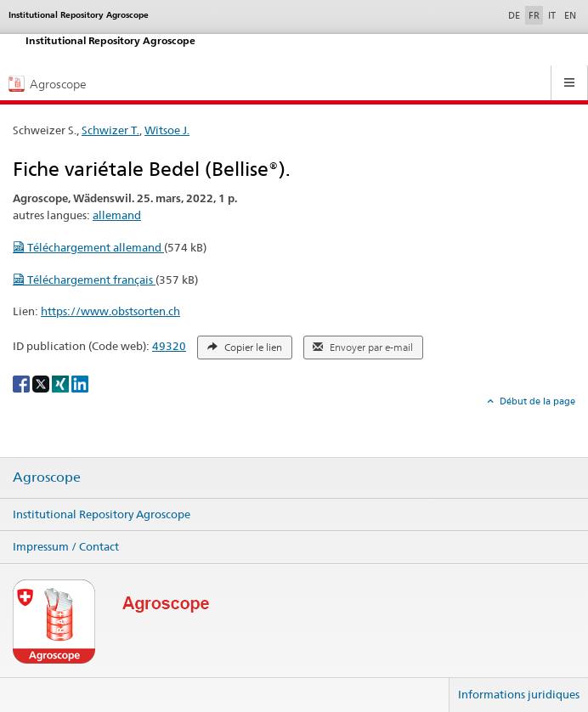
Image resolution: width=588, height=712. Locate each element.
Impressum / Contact (66, 546)
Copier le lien (245, 348)
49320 (169, 346)
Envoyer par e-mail (363, 348)
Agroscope (47, 477)
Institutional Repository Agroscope (102, 514)
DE (516, 14)
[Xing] (62, 383)
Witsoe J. (167, 130)
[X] (42, 383)
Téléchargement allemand (88, 247)
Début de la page (536, 401)
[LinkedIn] (80, 383)
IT (552, 15)
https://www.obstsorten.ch (110, 311)
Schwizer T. (110, 130)
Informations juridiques (519, 694)
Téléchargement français (84, 280)
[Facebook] (23, 383)
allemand (117, 215)
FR (534, 15)
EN (570, 15)
